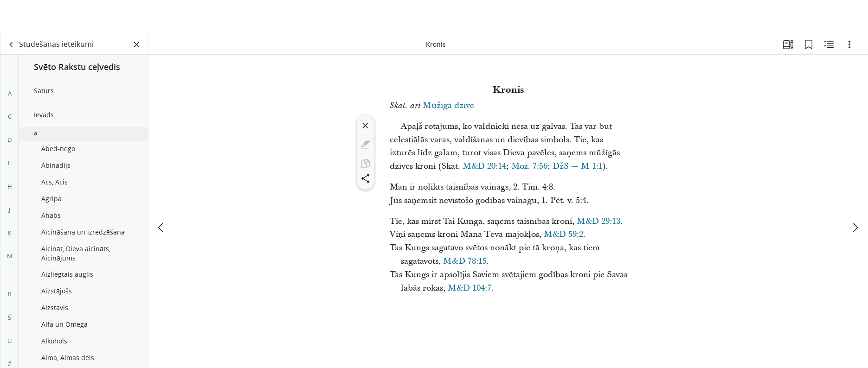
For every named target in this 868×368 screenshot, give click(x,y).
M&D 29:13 (598, 221)
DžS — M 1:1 (578, 166)
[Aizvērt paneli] (137, 44)
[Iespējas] (849, 44)
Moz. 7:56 (529, 166)
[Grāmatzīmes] (809, 44)
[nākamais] (855, 193)
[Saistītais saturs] (829, 44)
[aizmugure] (12, 44)
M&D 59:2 (563, 234)
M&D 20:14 (484, 166)
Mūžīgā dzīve (448, 105)
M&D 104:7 (469, 288)
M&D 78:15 (465, 261)
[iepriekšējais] (161, 193)
